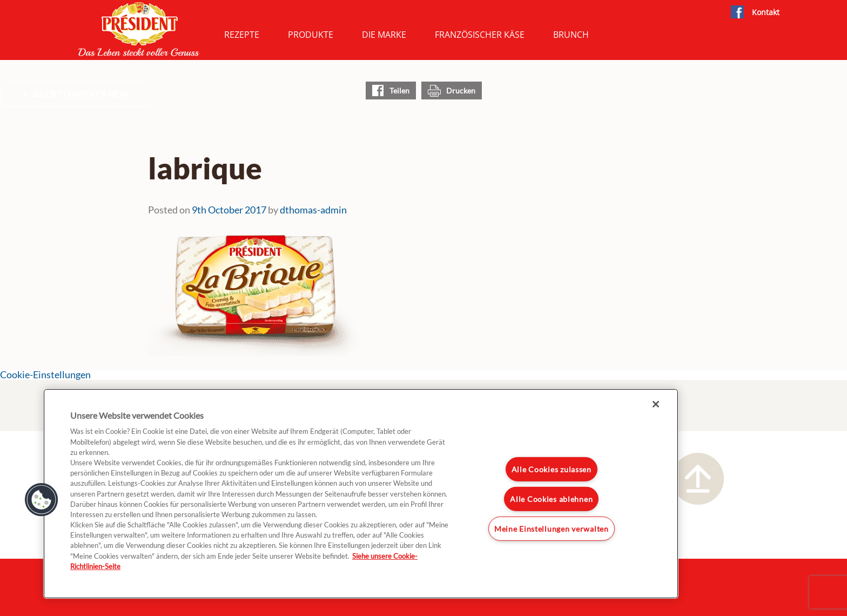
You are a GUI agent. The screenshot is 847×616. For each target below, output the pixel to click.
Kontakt (766, 12)
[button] (42, 500)
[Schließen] (656, 404)
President (139, 29)
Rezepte (242, 35)
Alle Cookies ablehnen (551, 499)
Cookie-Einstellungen (45, 375)
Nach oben (698, 479)
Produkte (311, 35)
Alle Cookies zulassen (552, 469)
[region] (361, 494)
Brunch (571, 35)
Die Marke (384, 35)
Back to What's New (80, 94)
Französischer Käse (480, 35)
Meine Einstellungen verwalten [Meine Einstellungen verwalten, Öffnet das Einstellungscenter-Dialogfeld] (552, 528)
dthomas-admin (313, 210)
